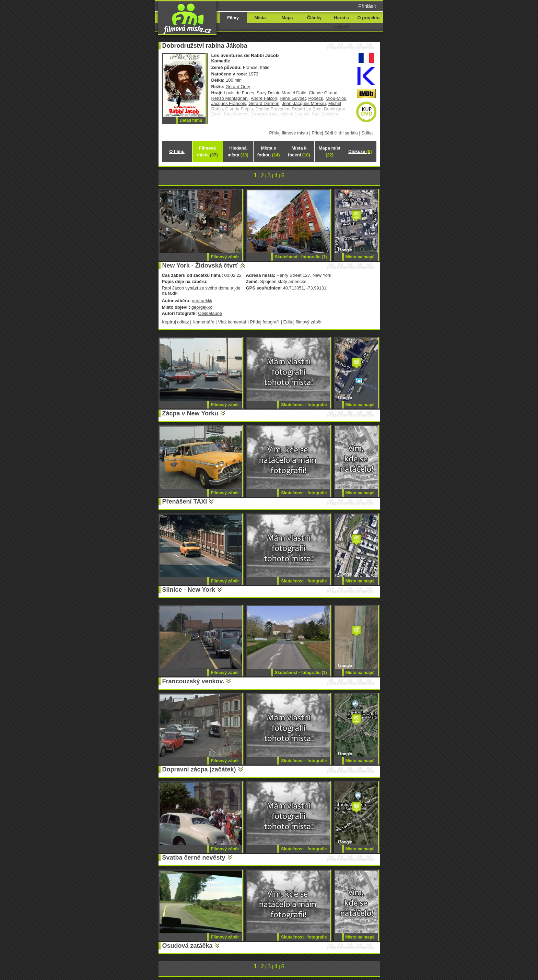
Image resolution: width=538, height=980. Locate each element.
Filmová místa (207, 151)
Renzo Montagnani (230, 98)
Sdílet (367, 133)
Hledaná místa (238, 151)
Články (314, 18)
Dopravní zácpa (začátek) (199, 769)
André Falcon (264, 98)
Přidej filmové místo (289, 133)
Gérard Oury (238, 87)
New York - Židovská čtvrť (200, 265)
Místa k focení (299, 151)
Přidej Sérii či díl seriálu (335, 133)
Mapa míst (330, 151)
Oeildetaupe (210, 313)
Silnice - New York (189, 590)
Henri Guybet (293, 98)
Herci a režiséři (341, 22)
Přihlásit (367, 6)
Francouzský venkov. (193, 681)
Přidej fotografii (265, 322)
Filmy (233, 18)
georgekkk (202, 301)
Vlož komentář (232, 322)
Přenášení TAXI (185, 501)
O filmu (177, 151)
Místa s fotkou (268, 151)
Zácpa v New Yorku (190, 413)
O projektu (369, 18)
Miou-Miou (336, 98)
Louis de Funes (239, 93)
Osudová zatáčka (188, 946)
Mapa (287, 18)
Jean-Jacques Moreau (304, 103)
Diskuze (360, 151)
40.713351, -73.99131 (305, 288)
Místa (260, 18)
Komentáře (203, 322)
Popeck (316, 98)
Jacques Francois (229, 103)
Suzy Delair (268, 93)
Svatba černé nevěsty (194, 858)
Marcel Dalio (294, 93)
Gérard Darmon (264, 103)
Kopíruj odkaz (176, 322)
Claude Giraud (323, 93)
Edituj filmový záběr (303, 322)
